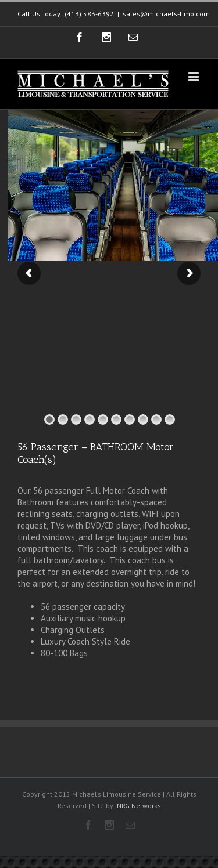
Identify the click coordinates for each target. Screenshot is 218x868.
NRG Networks (139, 806)
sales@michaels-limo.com (166, 14)
